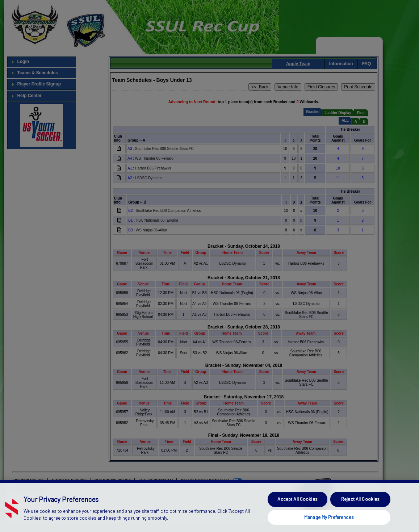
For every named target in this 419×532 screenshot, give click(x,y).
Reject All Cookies (360, 511)
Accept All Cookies (297, 511)
